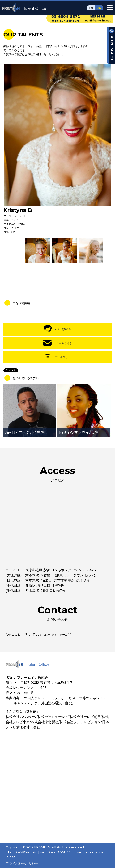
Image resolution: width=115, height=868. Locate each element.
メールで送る (64, 343)
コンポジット (63, 357)
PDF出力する (63, 329)
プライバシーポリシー (22, 863)
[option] (57, 135)
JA (99, 8)
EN (91, 8)
